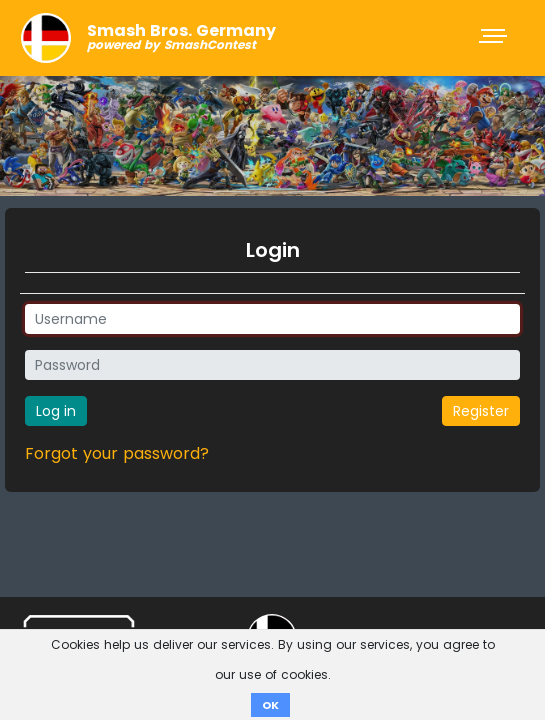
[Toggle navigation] (495, 38)
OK (270, 705)
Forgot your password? (117, 453)
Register (481, 411)
